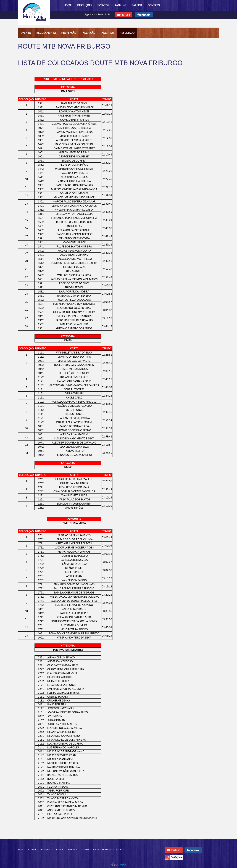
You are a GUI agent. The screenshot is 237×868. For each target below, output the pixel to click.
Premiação (69, 33)
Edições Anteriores (102, 850)
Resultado (127, 33)
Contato (154, 5)
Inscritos (107, 33)
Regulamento (46, 33)
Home (68, 5)
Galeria (137, 5)
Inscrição (89, 33)
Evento (26, 33)
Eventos (103, 5)
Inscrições (84, 5)
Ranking (120, 5)
